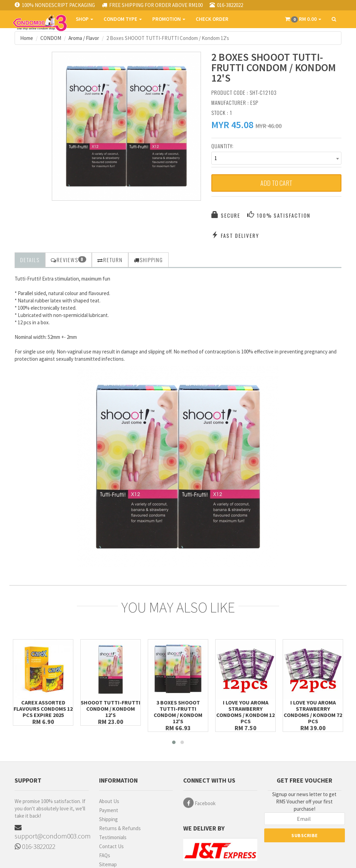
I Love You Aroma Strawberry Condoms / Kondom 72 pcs (313, 712)
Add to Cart (276, 183)
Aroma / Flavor (84, 38)
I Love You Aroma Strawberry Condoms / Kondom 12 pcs (245, 712)
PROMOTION (169, 19)
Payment (109, 810)
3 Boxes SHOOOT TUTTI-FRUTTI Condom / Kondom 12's (178, 712)
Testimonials (113, 837)
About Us (109, 801)
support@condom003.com (52, 832)
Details (30, 260)
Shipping (108, 819)
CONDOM (51, 38)
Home (27, 38)
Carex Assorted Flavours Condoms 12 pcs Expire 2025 (43, 709)
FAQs (105, 855)
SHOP (84, 19)
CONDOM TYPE (123, 19)
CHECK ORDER (212, 19)
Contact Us (111, 846)
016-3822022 (35, 846)
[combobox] (276, 158)
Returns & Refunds (120, 828)
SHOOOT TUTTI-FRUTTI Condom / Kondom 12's (111, 709)
